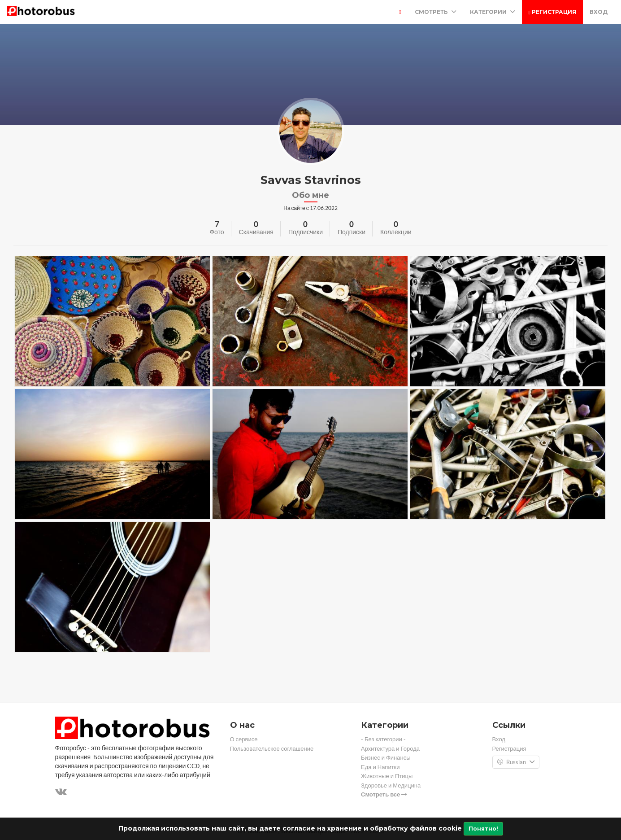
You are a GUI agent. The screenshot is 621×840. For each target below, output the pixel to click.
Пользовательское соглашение (272, 749)
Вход (599, 12)
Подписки (352, 232)
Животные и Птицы (387, 776)
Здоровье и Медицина (391, 785)
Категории (493, 12)
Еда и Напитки (380, 767)
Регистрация (552, 12)
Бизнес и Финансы (386, 758)
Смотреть (436, 12)
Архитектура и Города (390, 749)
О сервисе (244, 739)
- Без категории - (383, 739)
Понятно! (483, 829)
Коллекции (396, 232)
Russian (516, 762)
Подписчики (306, 232)
